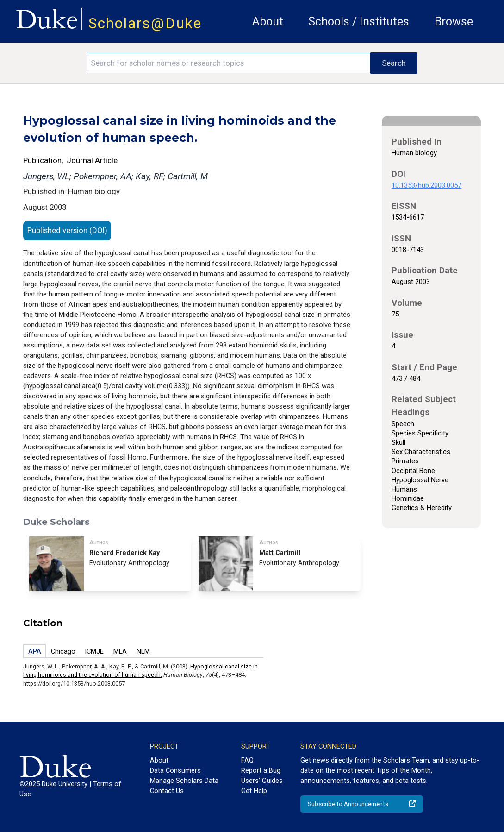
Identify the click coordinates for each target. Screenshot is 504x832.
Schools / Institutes (359, 22)
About (268, 22)
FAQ (247, 760)
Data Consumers (175, 770)
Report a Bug (261, 770)
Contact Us (167, 791)
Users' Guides (262, 781)
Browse (454, 22)
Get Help (254, 791)
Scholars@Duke (145, 23)
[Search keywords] (228, 63)
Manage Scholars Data (184, 781)
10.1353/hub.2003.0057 (426, 185)
